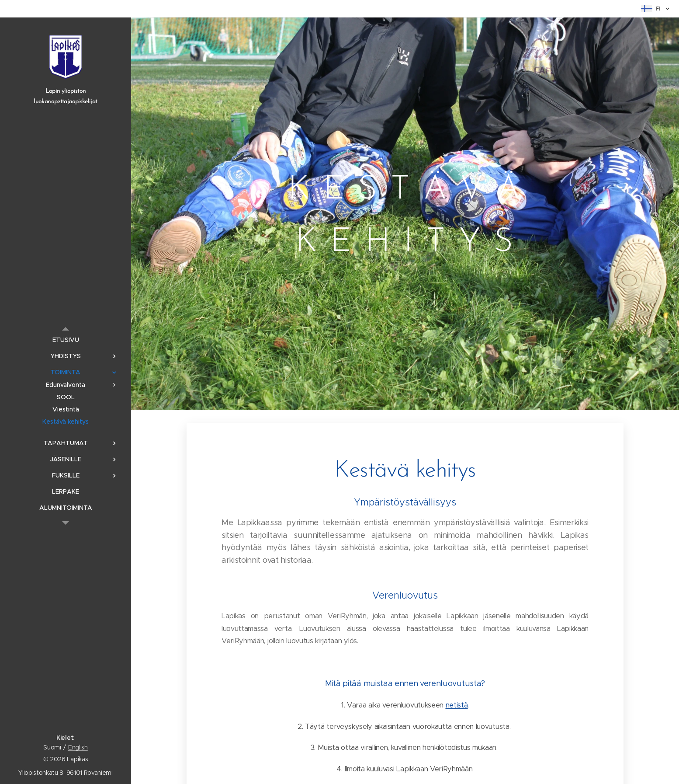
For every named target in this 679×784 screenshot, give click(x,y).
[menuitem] (66, 340)
